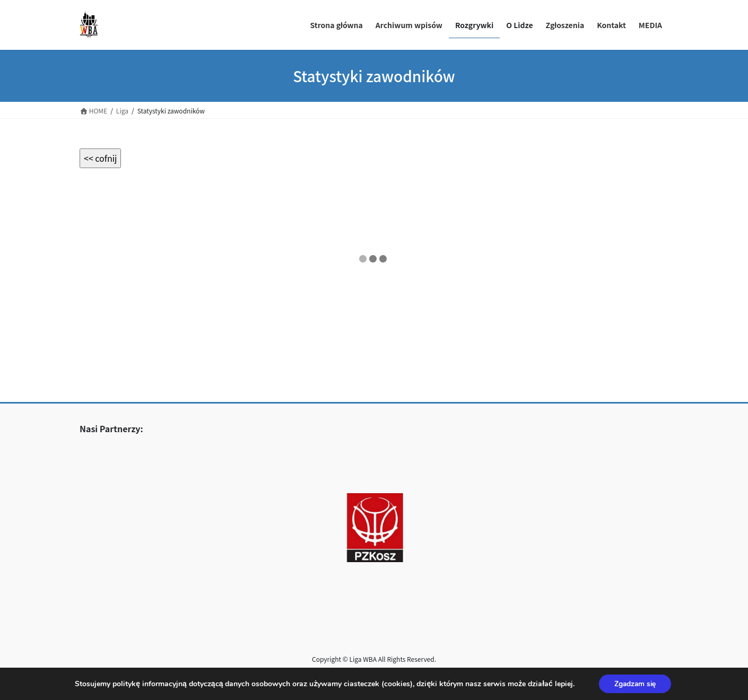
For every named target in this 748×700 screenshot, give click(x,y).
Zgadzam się (635, 683)
